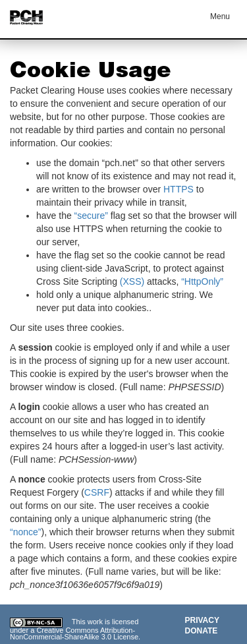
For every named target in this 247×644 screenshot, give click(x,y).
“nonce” (25, 532)
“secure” (91, 216)
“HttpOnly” (202, 281)
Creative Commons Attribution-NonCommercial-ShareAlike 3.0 (72, 633)
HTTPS (178, 189)
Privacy (202, 620)
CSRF (97, 492)
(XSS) (132, 281)
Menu (220, 16)
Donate (202, 631)
